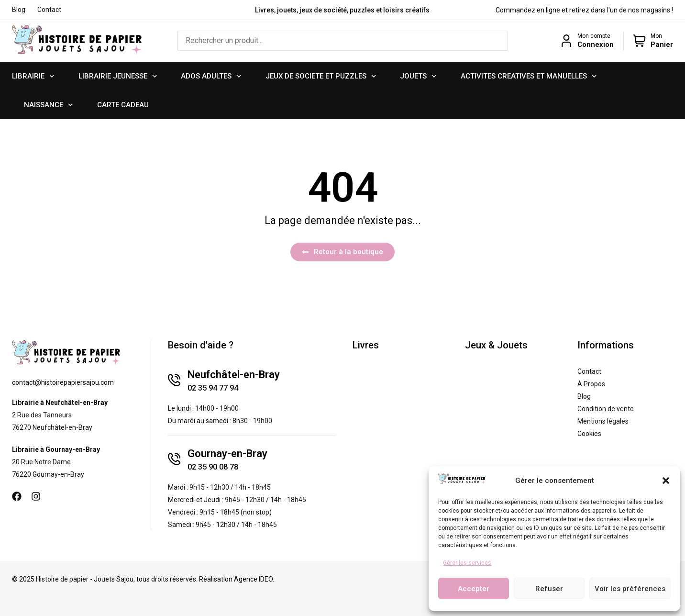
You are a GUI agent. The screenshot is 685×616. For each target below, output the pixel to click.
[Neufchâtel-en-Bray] (174, 380)
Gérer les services (467, 563)
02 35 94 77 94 (213, 388)
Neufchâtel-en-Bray (234, 375)
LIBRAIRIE (33, 76)
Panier (662, 45)
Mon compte (594, 36)
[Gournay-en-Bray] (174, 459)
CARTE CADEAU (123, 105)
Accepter (474, 589)
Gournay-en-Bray (227, 454)
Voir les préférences (630, 589)
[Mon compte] (566, 41)
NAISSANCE (49, 105)
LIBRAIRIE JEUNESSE (118, 76)
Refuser (549, 589)
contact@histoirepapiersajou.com (63, 382)
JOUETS (418, 76)
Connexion (596, 45)
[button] (666, 481)
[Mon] (640, 41)
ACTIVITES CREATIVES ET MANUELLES (529, 76)
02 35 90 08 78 (213, 467)
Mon (656, 36)
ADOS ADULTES (211, 76)
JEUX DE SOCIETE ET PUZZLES (321, 76)
